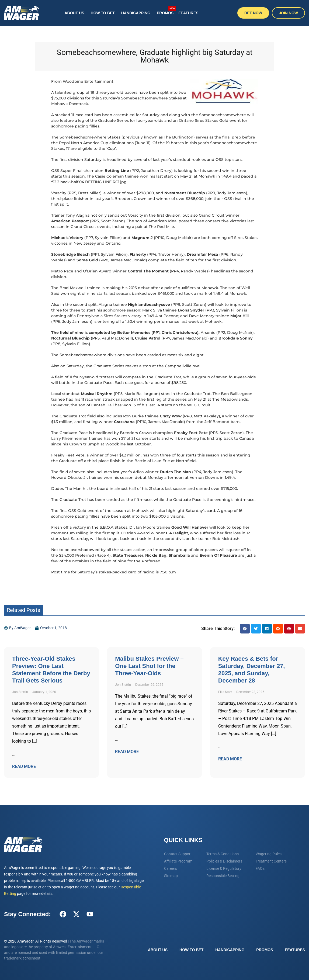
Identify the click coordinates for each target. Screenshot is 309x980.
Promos (166, 10)
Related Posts (23, 610)
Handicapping (136, 13)
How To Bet (103, 13)
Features (188, 13)
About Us (74, 13)
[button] (245, 629)
